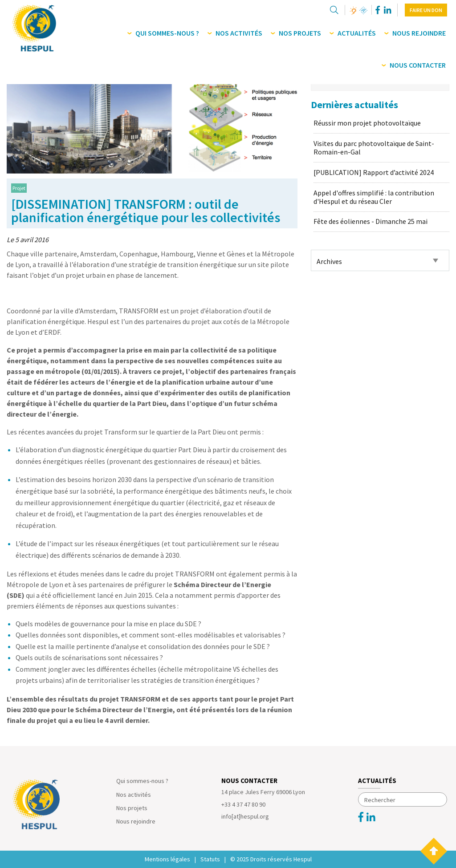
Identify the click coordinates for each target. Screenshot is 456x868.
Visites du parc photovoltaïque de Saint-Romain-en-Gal (374, 148)
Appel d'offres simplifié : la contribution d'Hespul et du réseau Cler (374, 197)
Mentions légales (167, 859)
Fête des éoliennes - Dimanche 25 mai (370, 221)
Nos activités (134, 795)
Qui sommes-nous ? (142, 781)
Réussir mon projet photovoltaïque (367, 123)
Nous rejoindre (136, 821)
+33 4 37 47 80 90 (243, 804)
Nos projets (132, 808)
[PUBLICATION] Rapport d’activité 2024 (374, 172)
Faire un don (426, 10)
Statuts (210, 859)
